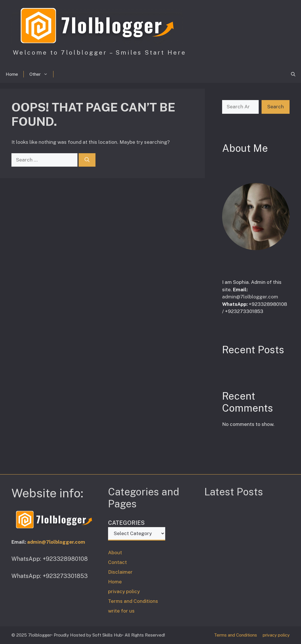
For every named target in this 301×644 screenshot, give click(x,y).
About (115, 553)
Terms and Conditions (133, 601)
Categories (126, 523)
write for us (121, 611)
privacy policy (124, 591)
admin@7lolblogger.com (250, 297)
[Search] (87, 160)
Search (276, 107)
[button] (293, 74)
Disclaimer (120, 572)
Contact (117, 562)
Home (12, 74)
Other (41, 74)
